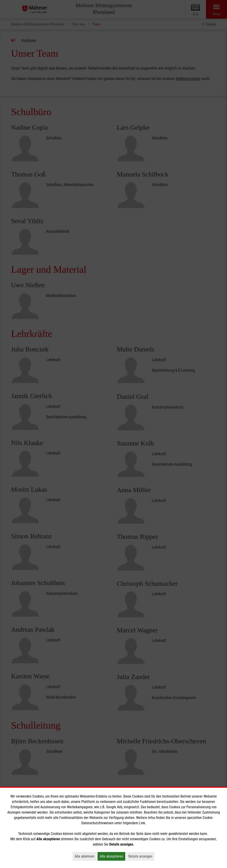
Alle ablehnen (86, 856)
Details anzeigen (141, 856)
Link (142, 823)
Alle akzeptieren (113, 856)
